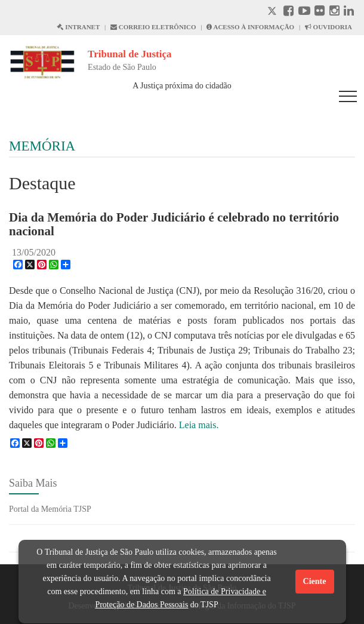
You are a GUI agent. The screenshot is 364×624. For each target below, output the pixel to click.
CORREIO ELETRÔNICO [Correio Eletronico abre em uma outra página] (153, 27)
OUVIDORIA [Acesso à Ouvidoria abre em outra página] (328, 27)
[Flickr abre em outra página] (320, 12)
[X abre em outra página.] (273, 12)
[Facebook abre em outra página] (289, 12)
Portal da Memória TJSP (50, 509)
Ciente (315, 581)
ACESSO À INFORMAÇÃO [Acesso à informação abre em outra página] (250, 27)
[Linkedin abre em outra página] (349, 12)
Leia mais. (199, 425)
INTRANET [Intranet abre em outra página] (78, 27)
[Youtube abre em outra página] (304, 12)
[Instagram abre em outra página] (334, 12)
